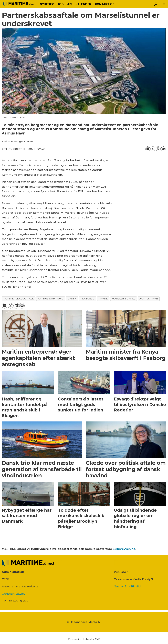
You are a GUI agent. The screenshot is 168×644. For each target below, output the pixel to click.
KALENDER (83, 4)
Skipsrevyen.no (124, 549)
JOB (61, 4)
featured (88, 299)
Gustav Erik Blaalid (127, 586)
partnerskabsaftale (19, 299)
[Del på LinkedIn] (158, 149)
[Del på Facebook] (148, 149)
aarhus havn (149, 299)
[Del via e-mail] (163, 149)
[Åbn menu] (164, 4)
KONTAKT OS (105, 4)
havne (103, 299)
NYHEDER (47, 4)
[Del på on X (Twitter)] (153, 149)
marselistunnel (124, 299)
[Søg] (156, 4)
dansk (72, 299)
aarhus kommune (51, 299)
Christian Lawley (14, 594)
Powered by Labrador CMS (84, 639)
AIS (70, 4)
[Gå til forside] (19, 4)
